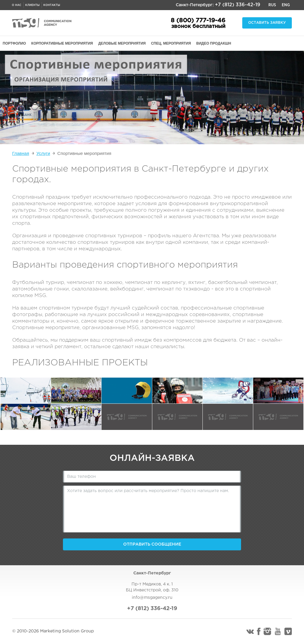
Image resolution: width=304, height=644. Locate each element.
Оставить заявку (267, 23)
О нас (17, 5)
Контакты (52, 5)
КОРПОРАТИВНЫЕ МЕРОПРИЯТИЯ (62, 43)
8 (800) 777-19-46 (198, 21)
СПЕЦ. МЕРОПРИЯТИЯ (171, 43)
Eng (286, 5)
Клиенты (32, 5)
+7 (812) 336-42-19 (238, 5)
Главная (21, 153)
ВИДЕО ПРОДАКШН (214, 43)
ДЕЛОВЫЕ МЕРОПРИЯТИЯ (122, 43)
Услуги (43, 153)
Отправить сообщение (152, 544)
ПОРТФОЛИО (14, 43)
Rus (272, 5)
